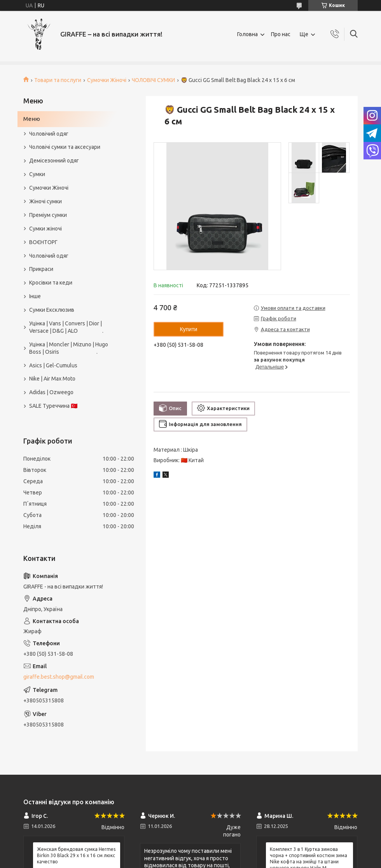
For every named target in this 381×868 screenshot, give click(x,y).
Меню (32, 119)
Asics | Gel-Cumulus (53, 365)
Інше (35, 296)
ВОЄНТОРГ (43, 242)
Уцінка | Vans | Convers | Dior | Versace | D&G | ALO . (66, 327)
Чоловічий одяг (49, 134)
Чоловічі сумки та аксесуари (65, 147)
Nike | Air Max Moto (52, 379)
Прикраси (41, 269)
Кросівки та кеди (51, 283)
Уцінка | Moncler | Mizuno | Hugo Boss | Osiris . (69, 348)
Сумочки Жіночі (107, 80)
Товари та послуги (58, 80)
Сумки (37, 174)
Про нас (281, 34)
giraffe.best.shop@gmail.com (59, 677)
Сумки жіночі (45, 229)
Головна (247, 34)
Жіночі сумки (45, 201)
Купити (189, 329)
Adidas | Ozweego (51, 392)
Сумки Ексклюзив (52, 310)
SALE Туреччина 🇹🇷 (53, 406)
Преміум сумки (48, 215)
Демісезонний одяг (54, 161)
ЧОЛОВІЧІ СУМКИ (153, 80)
